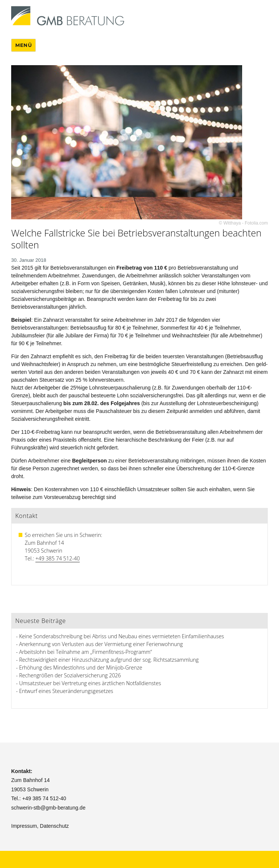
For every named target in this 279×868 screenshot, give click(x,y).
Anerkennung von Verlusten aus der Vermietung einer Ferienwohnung (101, 644)
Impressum (24, 826)
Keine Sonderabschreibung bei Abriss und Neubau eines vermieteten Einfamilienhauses (121, 636)
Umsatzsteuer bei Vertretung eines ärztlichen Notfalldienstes (90, 683)
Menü (23, 45)
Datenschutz (54, 826)
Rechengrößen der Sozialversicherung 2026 (70, 675)
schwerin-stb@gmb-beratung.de (48, 808)
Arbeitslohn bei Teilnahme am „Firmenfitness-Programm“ (85, 652)
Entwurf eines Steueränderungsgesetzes (66, 691)
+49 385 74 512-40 (58, 558)
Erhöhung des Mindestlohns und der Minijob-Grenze (81, 667)
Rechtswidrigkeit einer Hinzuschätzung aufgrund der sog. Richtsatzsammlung (109, 660)
